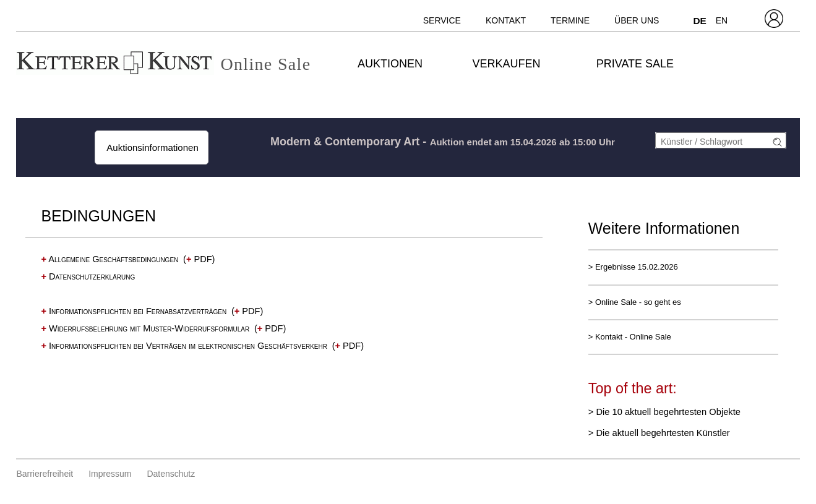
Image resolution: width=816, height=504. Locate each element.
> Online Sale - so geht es (635, 302)
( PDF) (199, 259)
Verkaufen (506, 64)
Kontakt (506, 20)
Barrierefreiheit (45, 474)
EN (722, 20)
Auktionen (390, 64)
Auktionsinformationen (152, 147)
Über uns (637, 20)
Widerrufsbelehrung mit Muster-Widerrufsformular (145, 328)
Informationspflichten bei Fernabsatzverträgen (134, 311)
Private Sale (635, 64)
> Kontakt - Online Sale (630, 337)
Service (442, 20)
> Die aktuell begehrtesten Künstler (659, 433)
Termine (570, 20)
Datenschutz (171, 474)
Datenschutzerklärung (88, 276)
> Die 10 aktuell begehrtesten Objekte (664, 412)
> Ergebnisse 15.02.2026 (633, 267)
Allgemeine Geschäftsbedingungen (110, 259)
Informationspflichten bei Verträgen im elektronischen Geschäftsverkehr (184, 346)
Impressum (110, 474)
